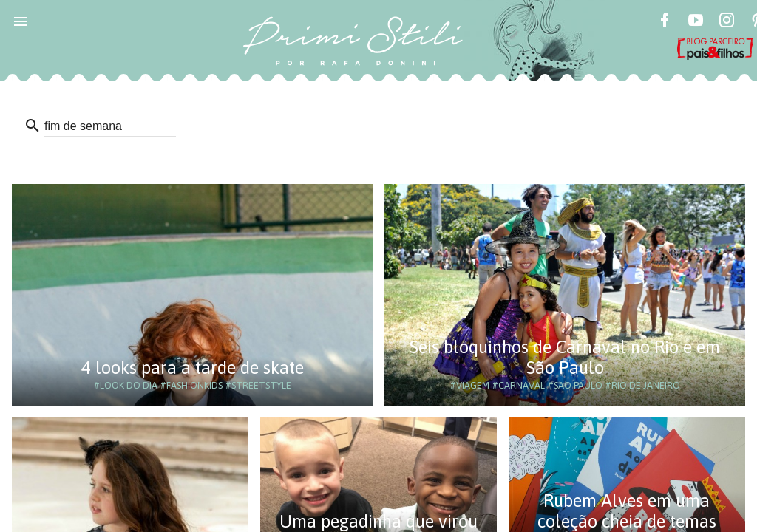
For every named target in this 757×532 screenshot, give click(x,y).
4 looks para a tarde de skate (193, 368)
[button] (21, 21)
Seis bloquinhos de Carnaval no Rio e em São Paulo (565, 357)
